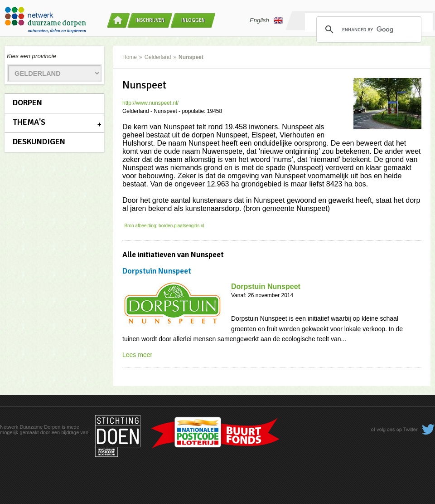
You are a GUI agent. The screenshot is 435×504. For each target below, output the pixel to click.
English (266, 20)
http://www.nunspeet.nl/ (150, 103)
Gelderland (158, 57)
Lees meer (137, 355)
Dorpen (27, 103)
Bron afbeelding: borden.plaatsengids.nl (164, 226)
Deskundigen (39, 142)
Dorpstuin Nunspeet (266, 286)
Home (130, 57)
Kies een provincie (31, 56)
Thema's (29, 122)
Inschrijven (150, 20)
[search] (367, 29)
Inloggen (193, 20)
